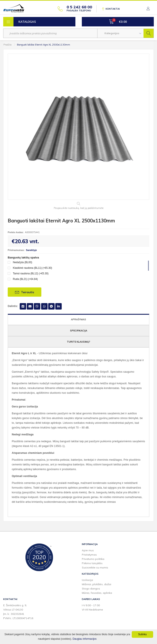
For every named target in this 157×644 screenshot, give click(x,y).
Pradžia (7, 45)
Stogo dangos (91, 589)
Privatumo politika (93, 559)
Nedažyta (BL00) (22, 262)
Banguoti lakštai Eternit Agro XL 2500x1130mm (43, 45)
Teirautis (25, 292)
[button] (120, 33)
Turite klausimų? (78, 342)
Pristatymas (89, 555)
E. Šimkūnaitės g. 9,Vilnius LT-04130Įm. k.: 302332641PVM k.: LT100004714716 (18, 612)
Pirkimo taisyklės (92, 563)
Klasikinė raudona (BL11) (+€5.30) (32, 268)
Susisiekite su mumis (95, 567)
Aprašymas (78, 319)
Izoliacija (87, 580)
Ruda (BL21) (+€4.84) (25, 279)
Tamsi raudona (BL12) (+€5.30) (31, 273)
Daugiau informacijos (85, 639)
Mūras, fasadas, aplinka (97, 593)
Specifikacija (79, 331)
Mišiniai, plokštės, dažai (96, 584)
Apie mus (88, 550)
